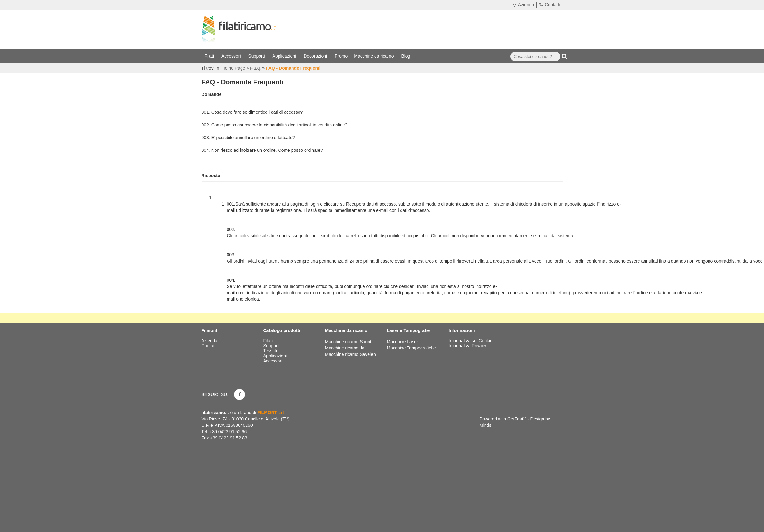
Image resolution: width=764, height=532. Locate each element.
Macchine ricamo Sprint (348, 342)
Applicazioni (285, 56)
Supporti (257, 56)
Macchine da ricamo (374, 56)
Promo (341, 56)
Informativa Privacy (468, 346)
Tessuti (271, 351)
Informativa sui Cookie (471, 341)
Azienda (523, 5)
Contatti (550, 5)
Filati (210, 56)
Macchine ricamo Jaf (345, 348)
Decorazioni (316, 56)
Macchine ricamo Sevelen (350, 354)
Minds (485, 425)
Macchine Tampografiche (411, 348)
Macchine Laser (403, 342)
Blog (406, 56)
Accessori (232, 56)
